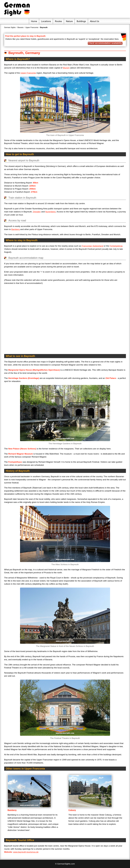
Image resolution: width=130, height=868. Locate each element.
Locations (46, 21)
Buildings (81, 21)
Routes (58, 21)
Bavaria (20, 27)
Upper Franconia (32, 27)
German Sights (10, 27)
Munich (66, 68)
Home (34, 21)
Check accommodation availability (105, 43)
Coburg (72, 810)
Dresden (37, 212)
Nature (69, 21)
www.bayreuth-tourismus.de (26, 852)
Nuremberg (50, 212)
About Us (95, 21)
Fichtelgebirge (116, 246)
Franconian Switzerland (93, 246)
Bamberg (16, 229)
